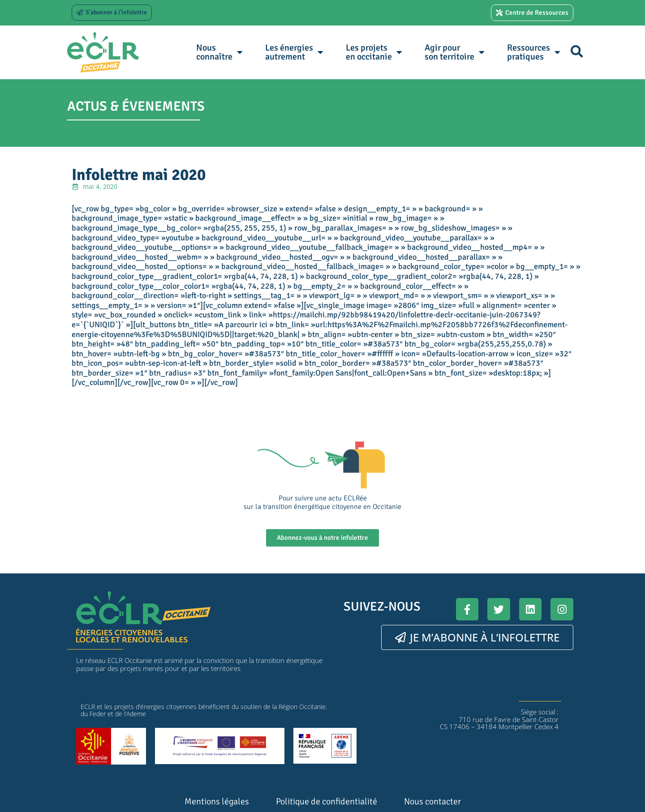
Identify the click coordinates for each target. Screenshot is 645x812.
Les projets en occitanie (374, 52)
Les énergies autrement (294, 52)
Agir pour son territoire (455, 52)
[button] (577, 51)
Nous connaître (219, 52)
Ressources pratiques (534, 52)
